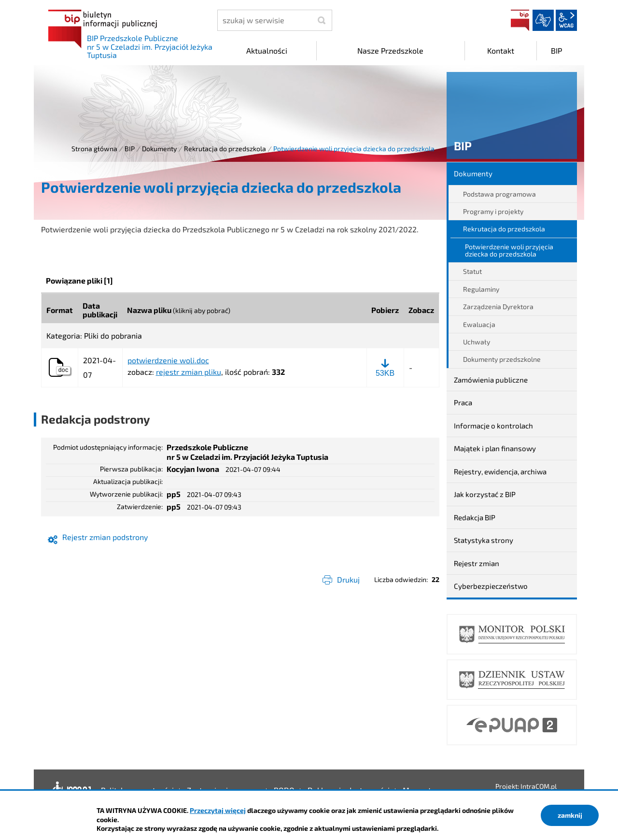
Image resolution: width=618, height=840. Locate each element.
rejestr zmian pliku (189, 372)
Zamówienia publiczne (491, 380)
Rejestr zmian (477, 563)
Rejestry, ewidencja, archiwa (500, 471)
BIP (520, 20)
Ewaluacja (479, 324)
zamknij (570, 815)
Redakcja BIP (475, 517)
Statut (472, 271)
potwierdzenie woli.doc (168, 360)
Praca (463, 402)
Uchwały (477, 342)
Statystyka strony (484, 540)
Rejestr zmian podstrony (105, 537)
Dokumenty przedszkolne (502, 359)
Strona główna (94, 149)
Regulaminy (481, 289)
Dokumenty (159, 149)
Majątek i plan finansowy (495, 448)
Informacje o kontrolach (493, 426)
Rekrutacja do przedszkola (225, 149)
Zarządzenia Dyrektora (498, 306)
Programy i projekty (493, 211)
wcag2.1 (566, 20)
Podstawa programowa (499, 194)
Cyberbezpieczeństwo (491, 586)
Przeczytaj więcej (218, 810)
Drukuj (348, 579)
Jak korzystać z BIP (485, 494)
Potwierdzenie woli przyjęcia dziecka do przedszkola (509, 250)
